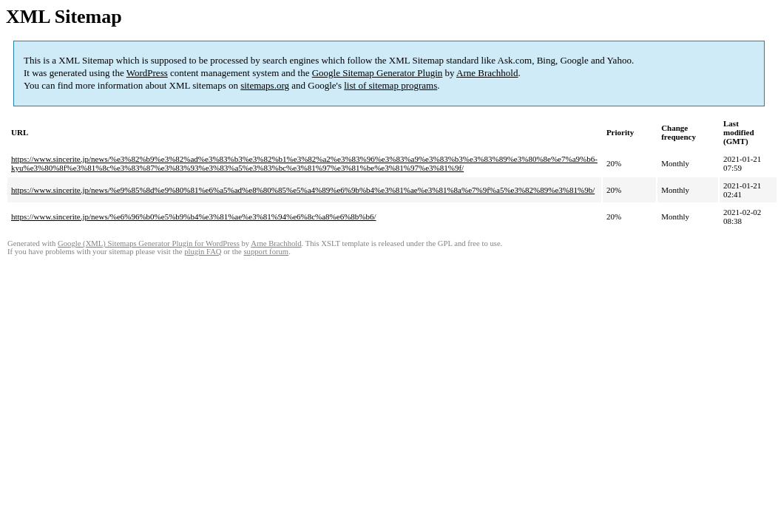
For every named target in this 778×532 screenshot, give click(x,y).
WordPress (147, 73)
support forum (266, 252)
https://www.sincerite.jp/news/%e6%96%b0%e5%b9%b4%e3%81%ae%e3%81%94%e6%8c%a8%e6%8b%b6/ (194, 216)
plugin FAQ (203, 252)
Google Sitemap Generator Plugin (378, 73)
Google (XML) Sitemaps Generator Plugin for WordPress (149, 243)
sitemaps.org (265, 85)
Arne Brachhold (487, 73)
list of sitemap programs (390, 85)
